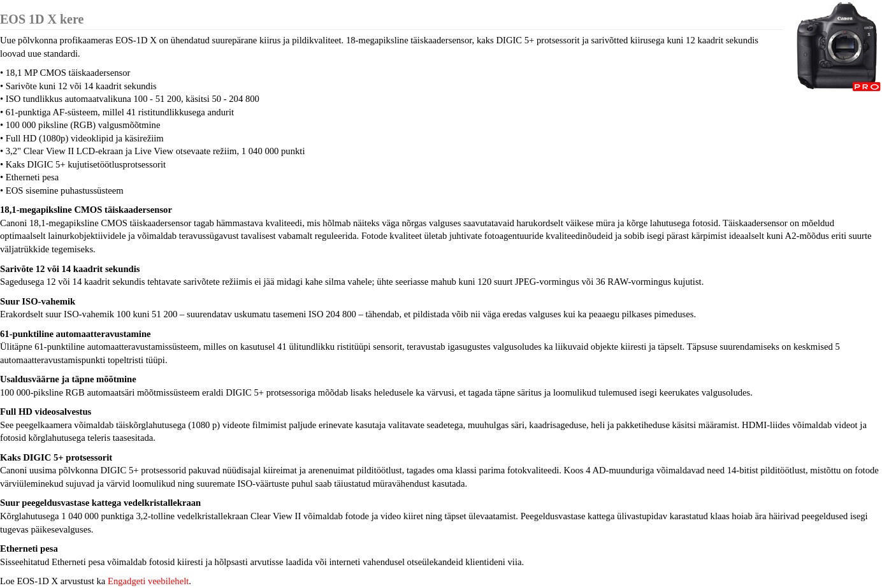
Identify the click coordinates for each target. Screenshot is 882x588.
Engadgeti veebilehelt (148, 581)
